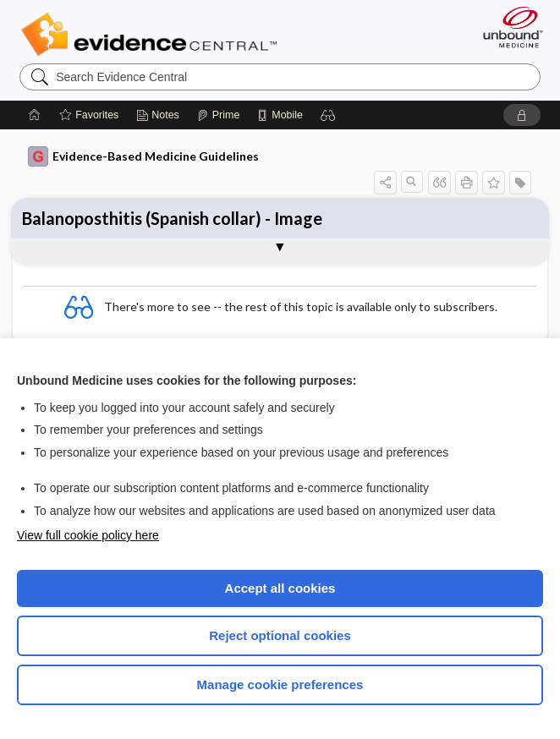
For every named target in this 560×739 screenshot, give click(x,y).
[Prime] (218, 115)
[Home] (35, 115)
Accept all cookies (280, 588)
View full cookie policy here (88, 535)
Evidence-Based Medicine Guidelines (143, 156)
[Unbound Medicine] (508, 27)
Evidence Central (153, 35)
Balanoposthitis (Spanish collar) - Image (172, 218)
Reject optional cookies (280, 635)
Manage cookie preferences (280, 684)
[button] (328, 115)
